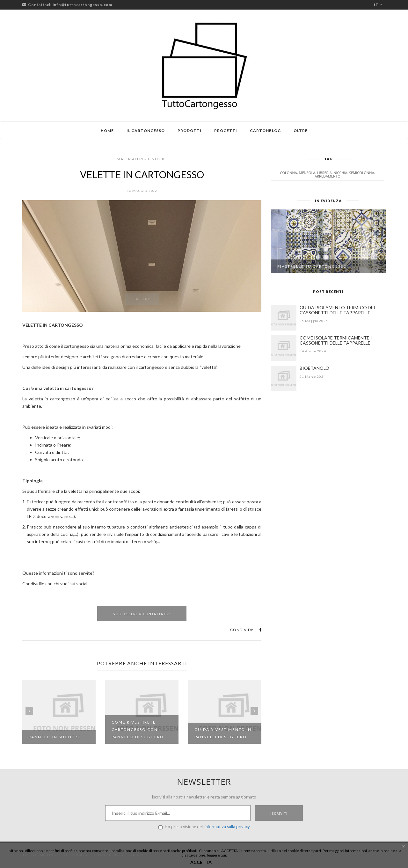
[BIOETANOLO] (284, 378)
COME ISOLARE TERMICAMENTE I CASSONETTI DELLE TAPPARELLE (336, 340)
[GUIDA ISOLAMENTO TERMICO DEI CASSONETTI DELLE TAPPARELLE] (284, 318)
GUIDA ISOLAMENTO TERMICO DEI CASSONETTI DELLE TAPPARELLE (337, 310)
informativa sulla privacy (227, 827)
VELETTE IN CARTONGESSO (142, 174)
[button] (260, 630)
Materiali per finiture (142, 159)
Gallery (141, 299)
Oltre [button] (301, 131)
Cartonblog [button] (265, 131)
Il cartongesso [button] (146, 131)
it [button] (378, 5)
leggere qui (216, 855)
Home (107, 131)
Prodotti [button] (189, 131)
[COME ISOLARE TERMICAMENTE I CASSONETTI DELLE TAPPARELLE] (284, 348)
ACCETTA (201, 862)
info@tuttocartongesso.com (82, 5)
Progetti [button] (226, 131)
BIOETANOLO (314, 368)
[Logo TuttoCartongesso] (204, 66)
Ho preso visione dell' (204, 827)
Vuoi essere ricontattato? (142, 614)
